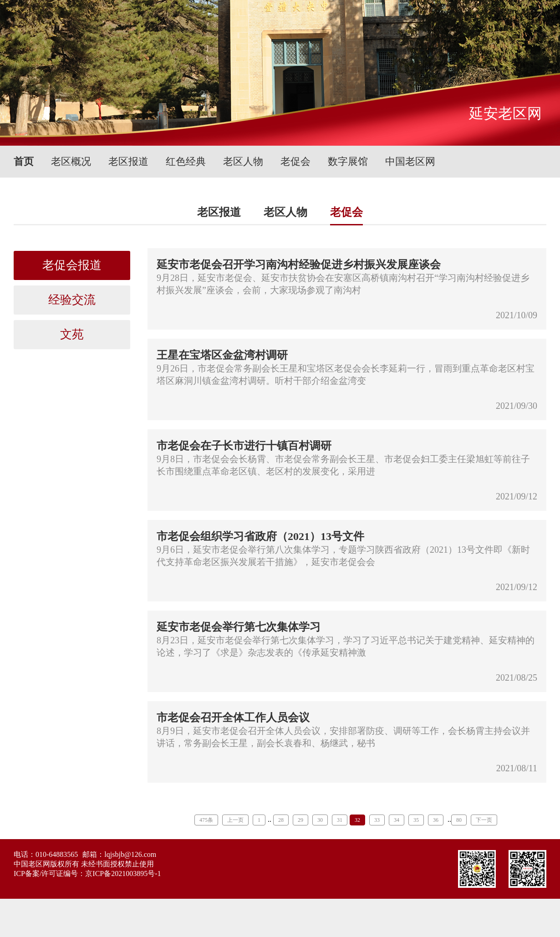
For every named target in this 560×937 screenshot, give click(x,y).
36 (436, 820)
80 (459, 820)
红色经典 (186, 161)
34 (397, 820)
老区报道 (128, 161)
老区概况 (71, 161)
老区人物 (243, 161)
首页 (24, 161)
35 (416, 820)
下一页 (484, 820)
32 (357, 820)
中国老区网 (410, 161)
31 (340, 820)
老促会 (295, 161)
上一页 (235, 820)
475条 (206, 820)
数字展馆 (348, 161)
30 (320, 820)
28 (281, 820)
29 (300, 820)
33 (377, 820)
